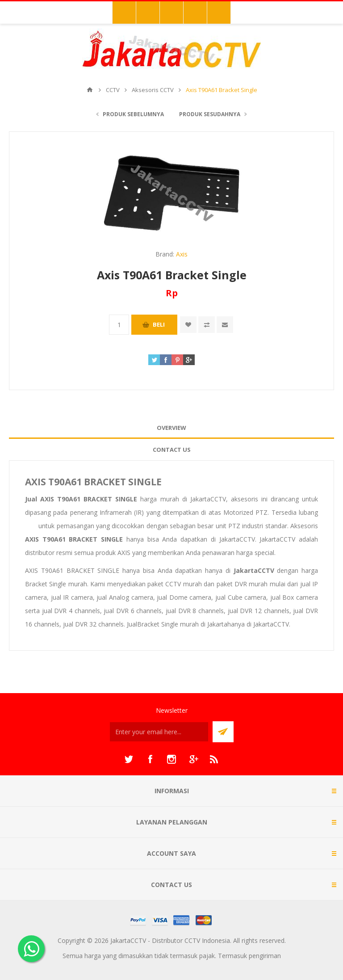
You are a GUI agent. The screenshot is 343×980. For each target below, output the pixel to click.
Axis (182, 254)
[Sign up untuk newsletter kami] (159, 732)
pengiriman (265, 956)
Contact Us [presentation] (172, 450)
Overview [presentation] (171, 428)
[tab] (171, 428)
